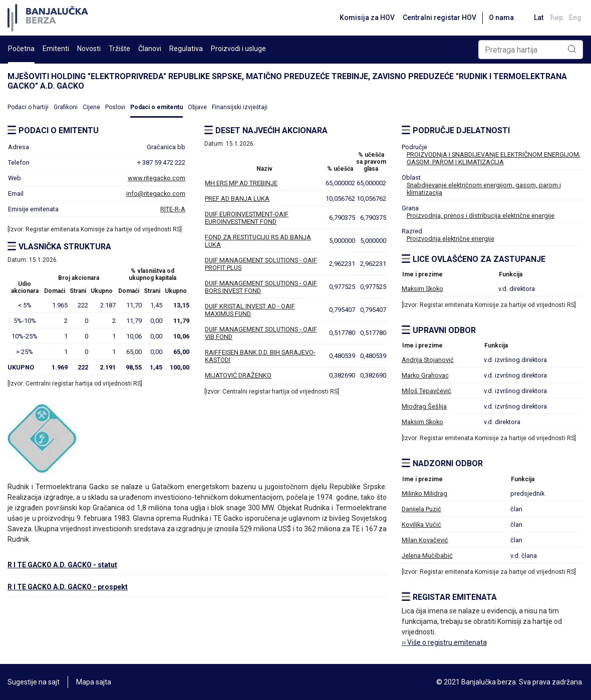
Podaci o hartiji (28, 107)
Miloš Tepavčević (426, 391)
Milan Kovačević (425, 540)
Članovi (150, 49)
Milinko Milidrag (424, 493)
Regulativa (186, 49)
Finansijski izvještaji (240, 107)
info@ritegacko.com (156, 194)
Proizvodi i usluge (238, 49)
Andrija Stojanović (428, 360)
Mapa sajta (94, 682)
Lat (539, 18)
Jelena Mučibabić (427, 556)
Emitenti (56, 49)
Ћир (556, 18)
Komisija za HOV (367, 18)
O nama (501, 18)
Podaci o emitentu (157, 107)
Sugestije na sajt (34, 682)
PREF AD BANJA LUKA (237, 199)
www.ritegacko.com (157, 178)
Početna (21, 49)
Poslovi (115, 107)
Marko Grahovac (425, 375)
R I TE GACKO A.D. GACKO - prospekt (68, 587)
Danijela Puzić (421, 509)
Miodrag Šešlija (424, 406)
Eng (575, 18)
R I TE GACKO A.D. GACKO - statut (62, 565)
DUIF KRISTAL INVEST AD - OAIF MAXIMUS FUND (250, 310)
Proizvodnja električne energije (451, 239)
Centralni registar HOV (439, 18)
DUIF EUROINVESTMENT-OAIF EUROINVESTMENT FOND (247, 218)
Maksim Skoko (422, 289)
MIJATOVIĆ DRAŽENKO (238, 375)
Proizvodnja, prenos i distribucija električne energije (481, 216)
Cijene (91, 107)
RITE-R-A (173, 209)
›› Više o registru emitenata (444, 642)
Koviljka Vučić (421, 524)
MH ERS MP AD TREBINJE (241, 183)
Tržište (119, 49)
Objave (197, 107)
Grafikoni (66, 107)
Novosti (89, 49)
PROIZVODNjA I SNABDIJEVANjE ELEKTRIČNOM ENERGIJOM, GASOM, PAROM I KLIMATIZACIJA (494, 158)
